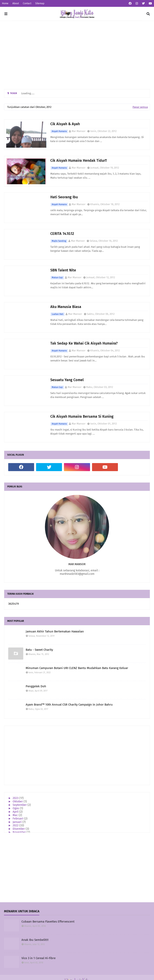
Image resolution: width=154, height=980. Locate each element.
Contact (27, 3)
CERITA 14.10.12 (62, 234)
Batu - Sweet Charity (39, 650)
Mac (16, 815)
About (16, 3)
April (16, 812)
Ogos (16, 808)
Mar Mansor (79, 131)
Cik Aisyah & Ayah (65, 124)
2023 (16, 798)
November (20, 832)
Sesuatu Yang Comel (67, 380)
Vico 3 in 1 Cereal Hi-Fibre (38, 958)
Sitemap (40, 3)
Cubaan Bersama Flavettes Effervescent (48, 922)
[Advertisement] (77, 55)
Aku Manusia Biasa (66, 307)
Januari (18, 822)
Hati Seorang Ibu (64, 197)
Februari (18, 819)
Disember (19, 829)
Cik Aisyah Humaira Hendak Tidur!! (79, 161)
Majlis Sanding (59, 241)
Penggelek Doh (36, 686)
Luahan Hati (58, 314)
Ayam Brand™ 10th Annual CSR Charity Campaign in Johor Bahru (69, 705)
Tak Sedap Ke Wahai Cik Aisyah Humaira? (84, 343)
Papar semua (140, 107)
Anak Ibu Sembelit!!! (35, 940)
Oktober (18, 801)
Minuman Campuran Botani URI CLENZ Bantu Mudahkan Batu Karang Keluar (77, 668)
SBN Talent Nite (63, 270)
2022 (16, 825)
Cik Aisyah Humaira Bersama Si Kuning (82, 416)
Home (5, 3)
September (20, 805)
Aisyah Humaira (59, 131)
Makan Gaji (57, 278)
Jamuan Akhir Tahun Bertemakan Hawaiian (55, 631)
